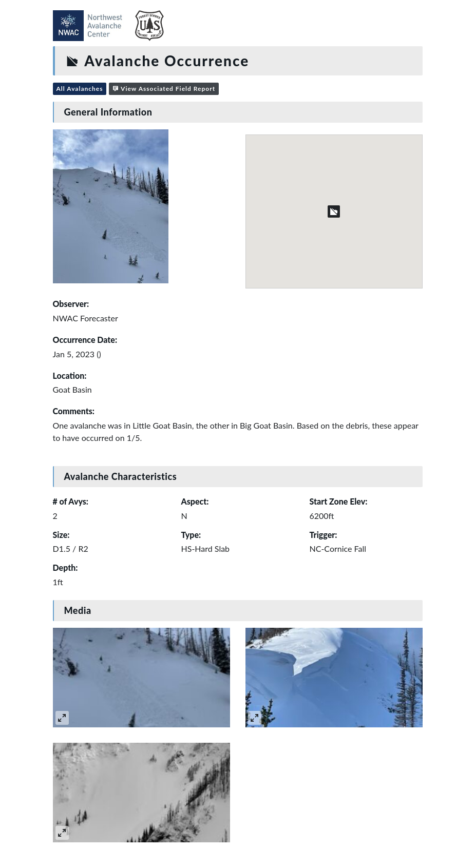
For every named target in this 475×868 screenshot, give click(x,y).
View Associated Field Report (164, 89)
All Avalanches (80, 89)
